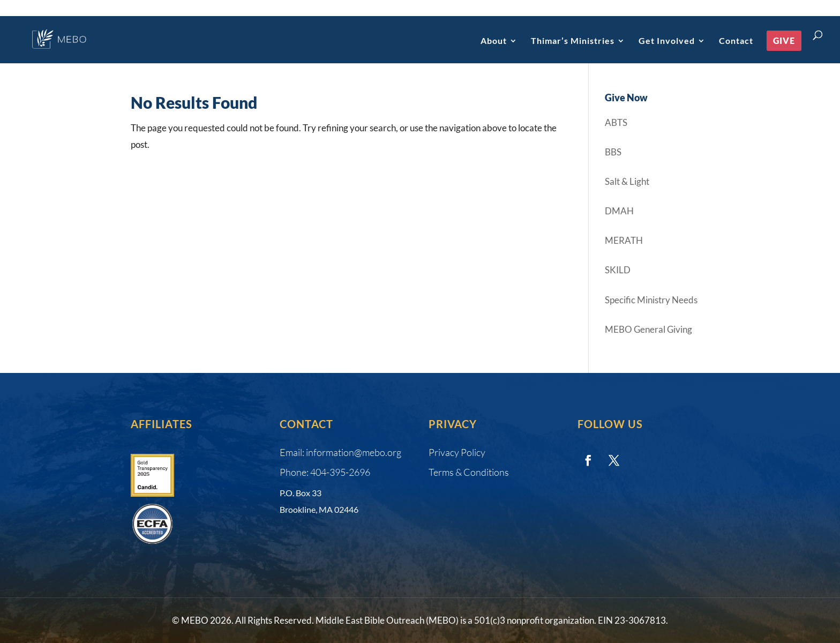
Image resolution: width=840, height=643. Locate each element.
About (494, 41)
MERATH (624, 240)
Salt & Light (627, 181)
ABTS (616, 122)
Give (784, 40)
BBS (613, 152)
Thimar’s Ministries (573, 41)
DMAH (619, 211)
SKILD (618, 270)
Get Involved (667, 41)
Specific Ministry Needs (651, 300)
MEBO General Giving (648, 329)
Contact (736, 41)
